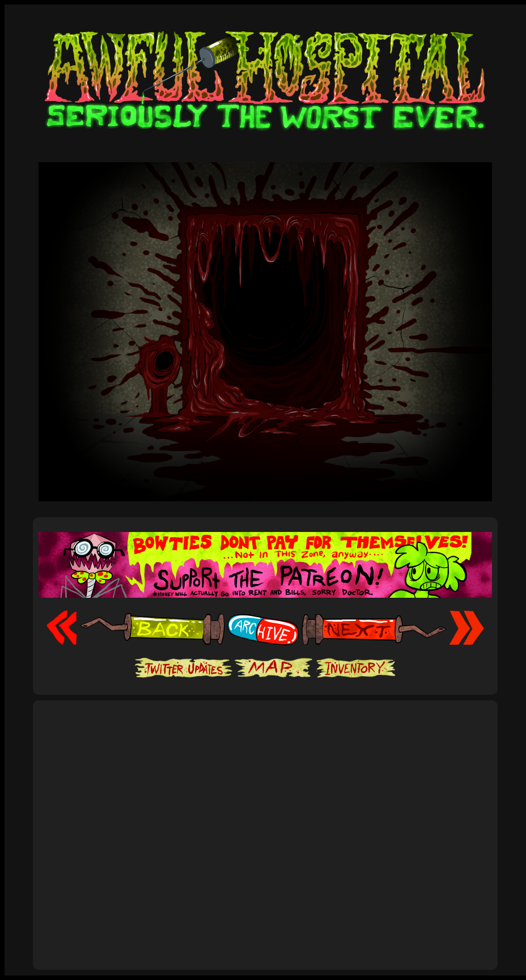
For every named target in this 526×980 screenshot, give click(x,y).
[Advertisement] (106, 823)
